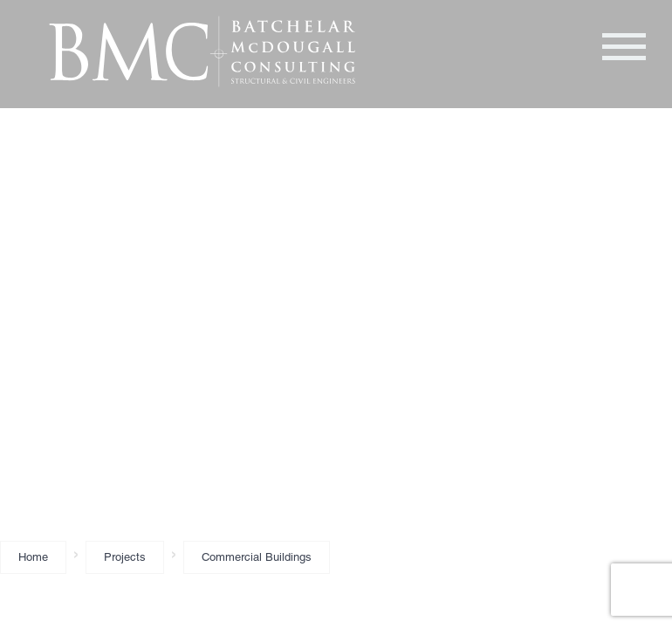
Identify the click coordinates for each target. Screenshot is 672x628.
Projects (125, 557)
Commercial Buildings (257, 557)
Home (33, 557)
